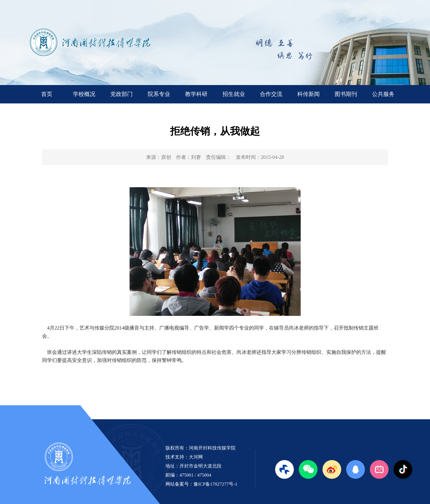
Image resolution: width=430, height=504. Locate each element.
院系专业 (159, 94)
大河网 (196, 457)
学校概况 (84, 94)
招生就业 (234, 94)
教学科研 (196, 94)
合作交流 (271, 94)
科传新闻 (308, 94)
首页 (47, 94)
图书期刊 (346, 94)
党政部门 (122, 94)
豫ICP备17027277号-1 (215, 484)
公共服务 (383, 94)
